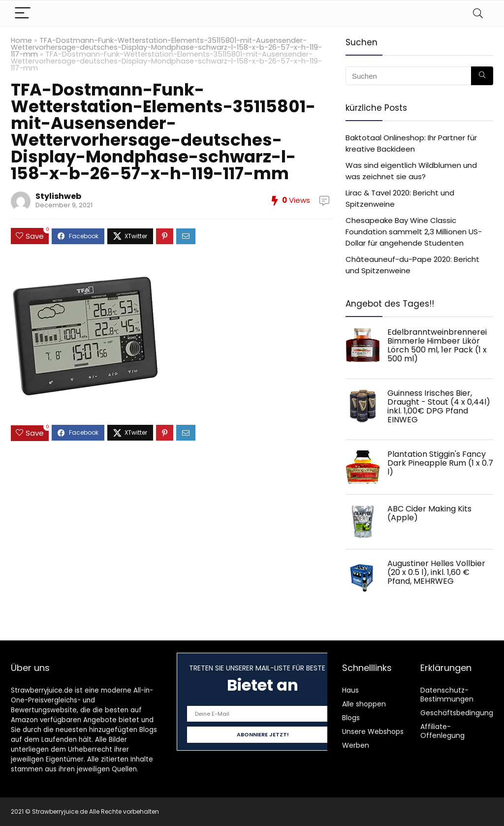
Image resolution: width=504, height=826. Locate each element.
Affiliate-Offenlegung (442, 731)
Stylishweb (58, 196)
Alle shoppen (364, 704)
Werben (356, 745)
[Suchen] (482, 76)
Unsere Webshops (373, 731)
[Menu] (23, 14)
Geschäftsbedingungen (461, 713)
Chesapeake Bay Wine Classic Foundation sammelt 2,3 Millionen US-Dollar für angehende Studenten (414, 232)
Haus (350, 690)
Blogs (351, 718)
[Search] (478, 14)
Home (21, 40)
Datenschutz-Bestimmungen (447, 695)
